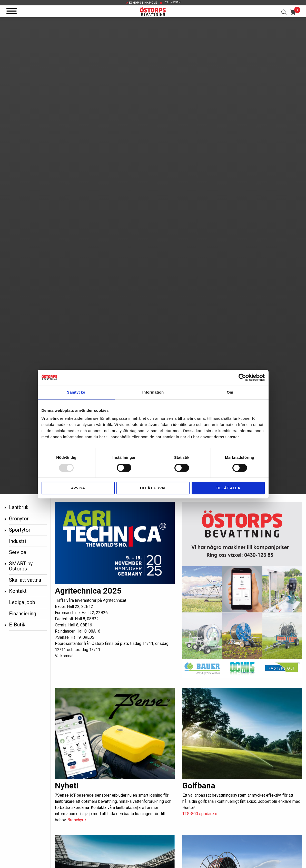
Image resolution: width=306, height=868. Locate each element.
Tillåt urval (153, 488)
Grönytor (19, 519)
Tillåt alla (228, 488)
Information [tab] (153, 392)
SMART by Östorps (21, 566)
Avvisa (78, 488)
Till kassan (173, 2)
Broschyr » (77, 820)
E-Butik (17, 625)
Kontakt (18, 591)
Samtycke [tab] (76, 392)
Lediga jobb (22, 602)
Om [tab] (230, 392)
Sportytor (20, 530)
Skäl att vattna (25, 580)
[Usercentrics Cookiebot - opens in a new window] (242, 377)
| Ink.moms (141, 3)
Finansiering (23, 614)
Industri (17, 541)
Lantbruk (19, 507)
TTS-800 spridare (200, 814)
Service (18, 552)
